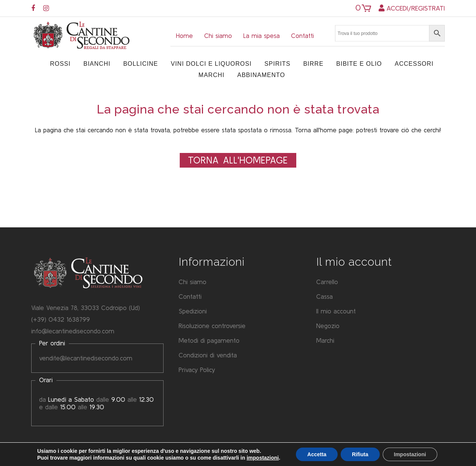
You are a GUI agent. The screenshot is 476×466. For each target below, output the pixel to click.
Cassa (324, 296)
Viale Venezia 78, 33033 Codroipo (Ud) (86, 308)
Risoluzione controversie (212, 326)
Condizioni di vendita (208, 355)
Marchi (325, 340)
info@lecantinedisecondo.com (73, 331)
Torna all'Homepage (238, 160)
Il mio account (336, 311)
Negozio (328, 326)
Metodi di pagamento (209, 340)
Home (184, 36)
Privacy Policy (197, 370)
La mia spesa (261, 36)
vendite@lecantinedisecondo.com (86, 358)
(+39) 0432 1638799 (61, 319)
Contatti (302, 36)
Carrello (327, 282)
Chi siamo (218, 36)
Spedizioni (193, 311)
